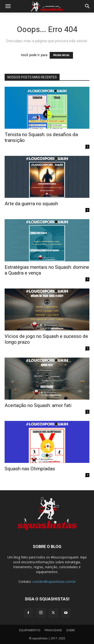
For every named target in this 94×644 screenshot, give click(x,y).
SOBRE (71, 630)
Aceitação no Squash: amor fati (38, 405)
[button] (8, 6)
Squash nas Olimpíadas (30, 469)
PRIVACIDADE (53, 630)
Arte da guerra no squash (31, 204)
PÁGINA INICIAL (61, 55)
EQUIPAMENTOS (30, 630)
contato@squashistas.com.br (54, 582)
